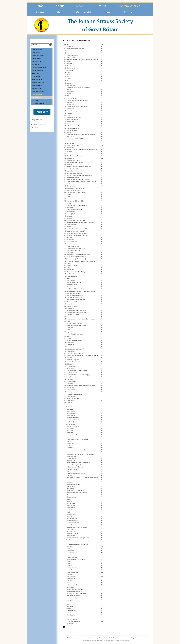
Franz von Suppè (37, 79)
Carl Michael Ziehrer (38, 104)
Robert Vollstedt (37, 86)
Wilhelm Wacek (37, 89)
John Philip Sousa (37, 70)
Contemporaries (37, 49)
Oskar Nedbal (36, 52)
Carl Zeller (35, 101)
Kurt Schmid (36, 64)
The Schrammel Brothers (40, 67)
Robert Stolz (36, 73)
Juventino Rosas (37, 61)
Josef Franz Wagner (38, 92)
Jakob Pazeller (36, 58)
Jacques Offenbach (38, 55)
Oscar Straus (36, 76)
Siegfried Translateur (38, 83)
